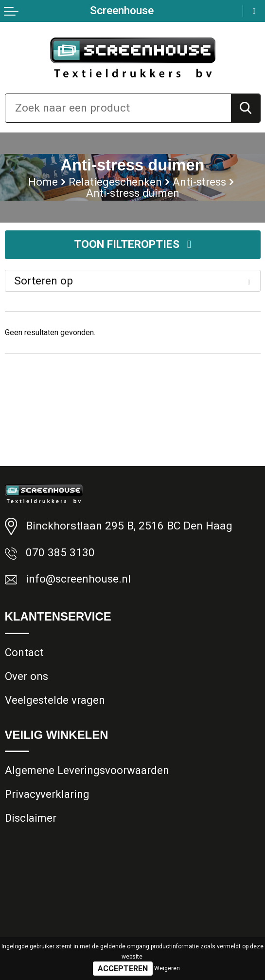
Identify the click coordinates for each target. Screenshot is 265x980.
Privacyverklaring (47, 795)
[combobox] (118, 108)
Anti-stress (200, 182)
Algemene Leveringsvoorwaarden (88, 771)
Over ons (26, 676)
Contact (24, 652)
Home (43, 182)
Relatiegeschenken (115, 182)
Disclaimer (31, 819)
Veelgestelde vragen (55, 700)
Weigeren (167, 968)
